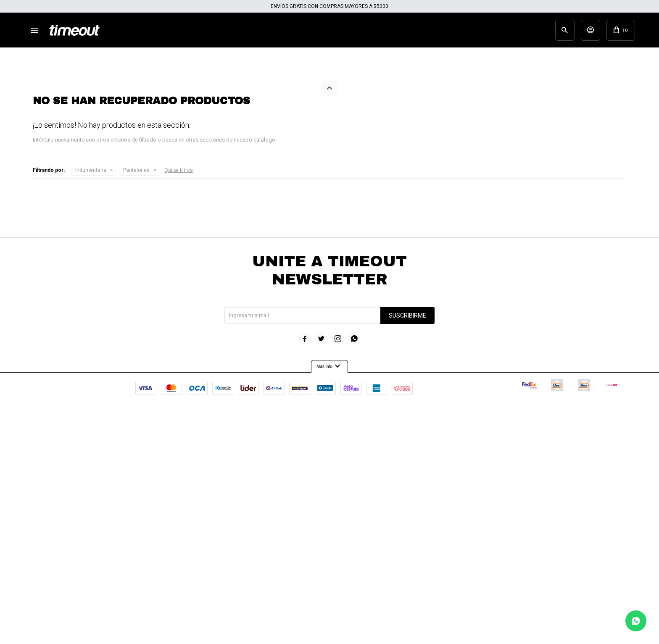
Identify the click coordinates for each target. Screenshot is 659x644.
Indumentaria (91, 389)
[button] (550, 32)
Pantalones (136, 389)
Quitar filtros (179, 389)
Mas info (329, 586)
